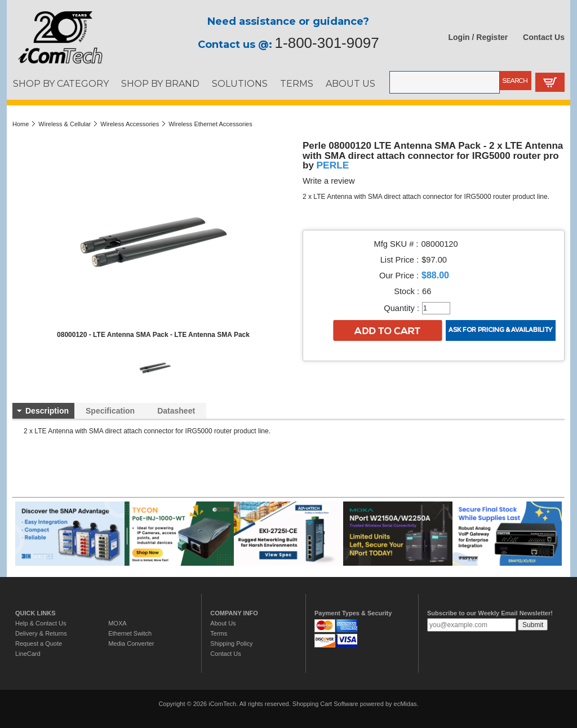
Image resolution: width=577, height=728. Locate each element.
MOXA (117, 623)
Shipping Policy (231, 643)
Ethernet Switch (130, 633)
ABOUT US (350, 83)
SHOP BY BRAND (160, 83)
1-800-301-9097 (327, 43)
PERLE (333, 165)
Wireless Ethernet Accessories (210, 124)
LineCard (28, 654)
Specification (110, 411)
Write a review (329, 181)
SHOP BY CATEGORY (61, 83)
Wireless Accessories (130, 124)
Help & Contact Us (41, 623)
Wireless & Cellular (65, 124)
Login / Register (478, 37)
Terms (219, 633)
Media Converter (131, 643)
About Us (223, 623)
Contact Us (544, 37)
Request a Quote (39, 643)
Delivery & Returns (41, 633)
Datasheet (176, 411)
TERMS (297, 83)
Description (47, 411)
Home (21, 124)
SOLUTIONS (240, 83)
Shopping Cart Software (325, 704)
